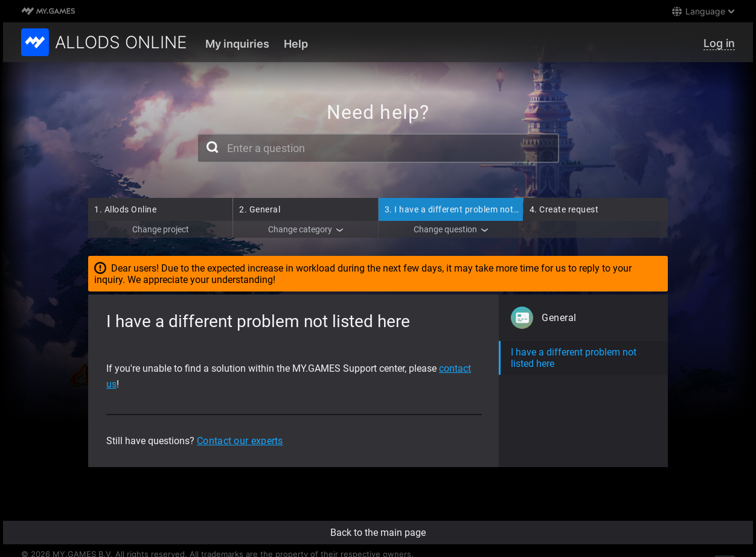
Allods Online (125, 209)
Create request (564, 209)
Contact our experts (240, 441)
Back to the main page (378, 533)
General (260, 209)
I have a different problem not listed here (471, 209)
